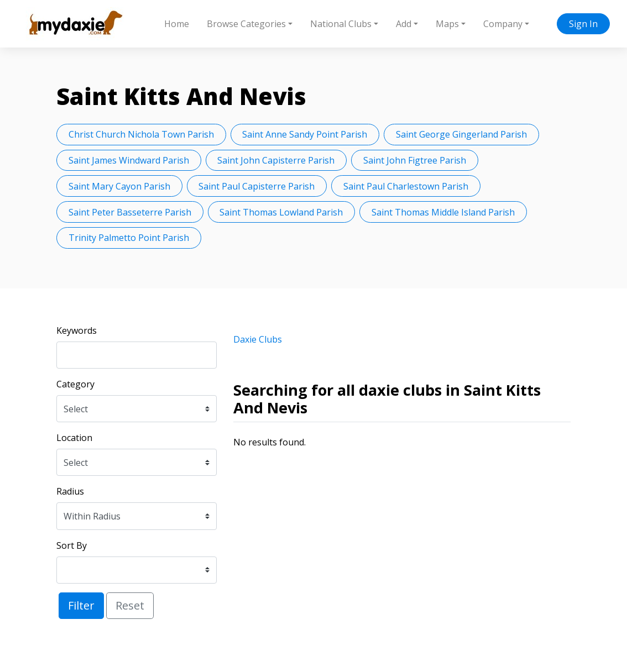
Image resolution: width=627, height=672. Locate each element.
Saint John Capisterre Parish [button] (276, 160)
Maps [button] (447, 24)
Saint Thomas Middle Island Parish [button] (443, 212)
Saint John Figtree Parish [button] (415, 160)
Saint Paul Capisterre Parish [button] (257, 186)
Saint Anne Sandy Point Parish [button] (305, 134)
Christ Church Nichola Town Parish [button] (141, 134)
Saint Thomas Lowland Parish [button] (281, 212)
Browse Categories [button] (246, 24)
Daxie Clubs (258, 339)
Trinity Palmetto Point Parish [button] (129, 238)
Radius (70, 491)
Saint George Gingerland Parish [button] (461, 134)
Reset (130, 605)
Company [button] (503, 24)
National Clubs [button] (341, 24)
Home (177, 24)
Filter (81, 605)
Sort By (72, 545)
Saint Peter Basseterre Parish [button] (130, 212)
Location (74, 438)
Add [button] (404, 24)
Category (75, 384)
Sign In (583, 24)
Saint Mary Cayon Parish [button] (119, 186)
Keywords (77, 330)
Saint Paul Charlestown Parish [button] (406, 186)
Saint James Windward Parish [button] (129, 160)
